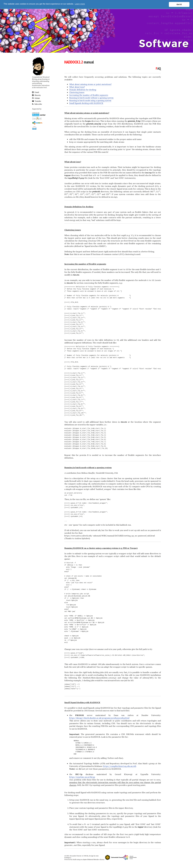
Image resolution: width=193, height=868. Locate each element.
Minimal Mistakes (94, 859)
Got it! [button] (179, 4)
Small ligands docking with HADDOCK (86, 103)
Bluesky (36, 95)
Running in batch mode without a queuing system (91, 97)
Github (36, 97)
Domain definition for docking (83, 89)
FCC (122, 254)
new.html (81, 126)
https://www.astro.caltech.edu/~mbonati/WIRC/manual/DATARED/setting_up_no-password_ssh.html (110, 535)
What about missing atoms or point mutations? (90, 84)
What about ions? (77, 86)
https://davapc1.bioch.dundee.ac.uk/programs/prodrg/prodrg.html (99, 717)
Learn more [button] (80, 4)
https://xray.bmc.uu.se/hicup (82, 776)
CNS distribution (125, 123)
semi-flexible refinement (115, 836)
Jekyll (74, 859)
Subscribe (37, 103)
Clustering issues (77, 92)
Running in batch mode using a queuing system (90, 100)
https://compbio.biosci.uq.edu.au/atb (120, 766)
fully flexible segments (108, 282)
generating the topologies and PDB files (143, 118)
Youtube (37, 100)
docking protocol (146, 185)
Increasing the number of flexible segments (89, 94)
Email (36, 92)
